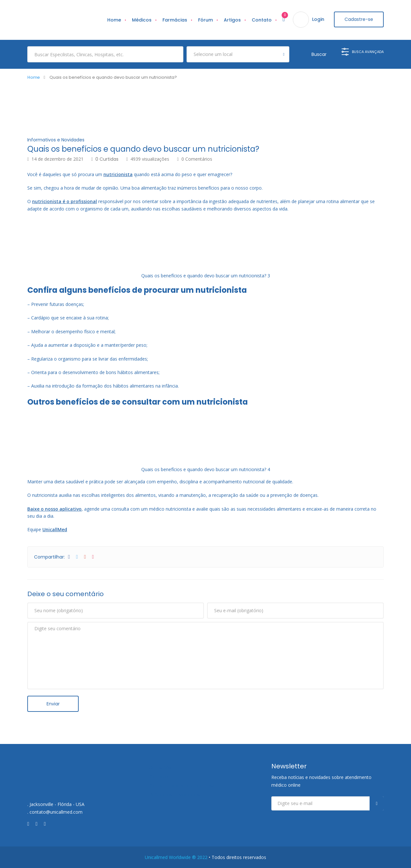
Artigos (230, 20)
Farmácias (173, 20)
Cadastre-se (358, 20)
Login (316, 20)
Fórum (204, 20)
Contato (260, 20)
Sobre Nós (160, 767)
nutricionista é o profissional (65, 201)
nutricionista (118, 174)
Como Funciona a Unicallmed (183, 785)
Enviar (53, 703)
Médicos (140, 20)
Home (112, 20)
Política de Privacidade (175, 794)
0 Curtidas (105, 159)
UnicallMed (55, 529)
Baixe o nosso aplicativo (54, 509)
